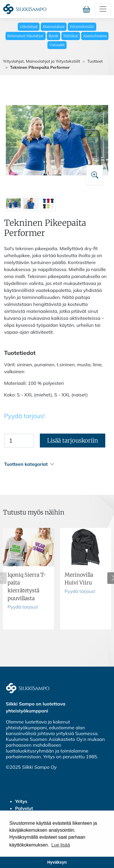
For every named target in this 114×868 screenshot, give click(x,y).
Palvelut (24, 808)
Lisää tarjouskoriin (73, 440)
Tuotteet (95, 61)
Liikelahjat (29, 27)
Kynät (53, 36)
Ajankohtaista (95, 36)
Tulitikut (71, 36)
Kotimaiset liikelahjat (25, 36)
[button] (56, 464)
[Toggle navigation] (103, 9)
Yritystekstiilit (82, 27)
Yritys (21, 801)
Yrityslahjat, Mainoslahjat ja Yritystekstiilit (42, 61)
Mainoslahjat (54, 27)
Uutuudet (57, 45)
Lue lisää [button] (61, 845)
